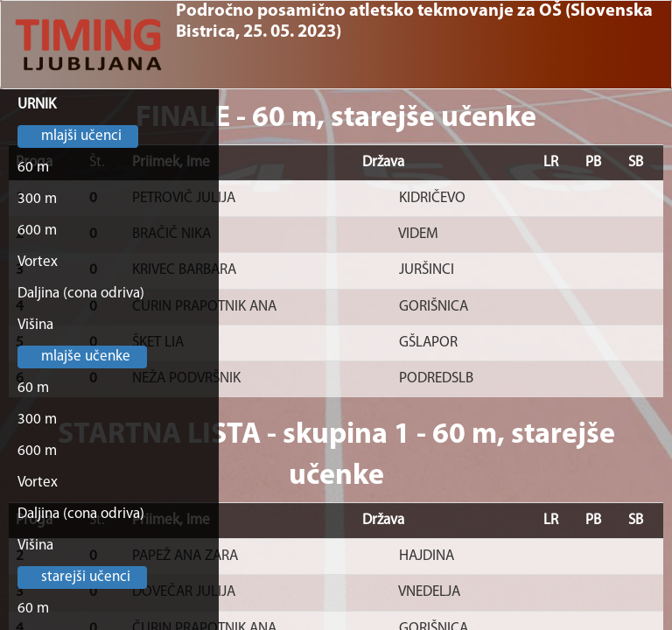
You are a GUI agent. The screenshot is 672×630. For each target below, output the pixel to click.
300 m (37, 199)
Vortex (38, 262)
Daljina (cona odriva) (81, 294)
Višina (35, 325)
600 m (37, 231)
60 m (33, 168)
